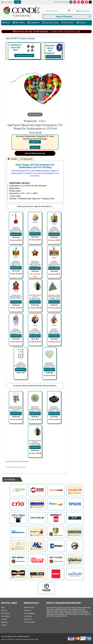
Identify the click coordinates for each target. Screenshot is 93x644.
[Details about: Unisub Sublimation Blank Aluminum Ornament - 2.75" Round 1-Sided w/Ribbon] (16, 234)
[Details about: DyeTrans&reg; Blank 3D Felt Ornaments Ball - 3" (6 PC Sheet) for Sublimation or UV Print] (35, 302)
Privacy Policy (34, 639)
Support (81, 23)
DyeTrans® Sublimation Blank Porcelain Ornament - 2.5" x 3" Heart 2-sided (49, 366)
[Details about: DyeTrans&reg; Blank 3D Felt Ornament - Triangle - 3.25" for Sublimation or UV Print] (54, 302)
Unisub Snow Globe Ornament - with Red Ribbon (16, 297)
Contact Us (27, 610)
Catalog (4, 625)
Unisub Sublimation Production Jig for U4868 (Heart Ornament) (21, 366)
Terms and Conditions (22, 639)
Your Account (5, 613)
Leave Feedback (29, 613)
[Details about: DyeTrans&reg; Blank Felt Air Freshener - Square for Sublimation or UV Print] (16, 414)
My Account (28, 619)
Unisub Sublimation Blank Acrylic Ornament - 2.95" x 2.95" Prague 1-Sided (54, 231)
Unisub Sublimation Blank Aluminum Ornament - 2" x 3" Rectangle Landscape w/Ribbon (54, 266)
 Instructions (27, 159)
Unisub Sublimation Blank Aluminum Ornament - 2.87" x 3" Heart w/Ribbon (35, 333)
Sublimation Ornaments (24, 55)
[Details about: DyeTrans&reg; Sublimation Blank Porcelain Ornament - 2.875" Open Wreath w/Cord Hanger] (35, 414)
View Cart (8, 27)
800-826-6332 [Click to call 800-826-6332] (23, 16)
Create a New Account (61, 31)
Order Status (5, 616)
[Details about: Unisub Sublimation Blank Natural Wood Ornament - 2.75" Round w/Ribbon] (54, 336)
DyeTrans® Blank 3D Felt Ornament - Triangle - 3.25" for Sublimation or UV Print (54, 298)
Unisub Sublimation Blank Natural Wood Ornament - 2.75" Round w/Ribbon (54, 333)
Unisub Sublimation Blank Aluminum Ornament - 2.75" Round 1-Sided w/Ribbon (16, 231)
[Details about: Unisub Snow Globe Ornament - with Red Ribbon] (16, 302)
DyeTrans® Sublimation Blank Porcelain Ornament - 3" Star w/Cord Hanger (35, 265)
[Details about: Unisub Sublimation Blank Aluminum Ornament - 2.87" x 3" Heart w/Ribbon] (35, 336)
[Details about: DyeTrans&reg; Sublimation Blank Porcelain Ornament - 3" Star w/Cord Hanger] (35, 268)
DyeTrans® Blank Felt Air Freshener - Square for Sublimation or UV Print (16, 410)
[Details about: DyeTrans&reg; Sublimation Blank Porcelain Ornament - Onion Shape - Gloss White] (54, 414)
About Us (4, 610)
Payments (4, 622)
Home (6, 23)
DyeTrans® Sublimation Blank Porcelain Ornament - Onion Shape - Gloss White (54, 411)
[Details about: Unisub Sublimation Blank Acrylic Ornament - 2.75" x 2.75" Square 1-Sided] (16, 268)
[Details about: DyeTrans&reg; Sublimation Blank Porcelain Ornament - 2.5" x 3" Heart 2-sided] (49, 370)
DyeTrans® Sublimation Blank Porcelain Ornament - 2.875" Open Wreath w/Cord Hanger (35, 411)
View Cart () (83, 11)
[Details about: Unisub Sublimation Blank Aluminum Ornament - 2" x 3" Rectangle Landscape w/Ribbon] (54, 268)
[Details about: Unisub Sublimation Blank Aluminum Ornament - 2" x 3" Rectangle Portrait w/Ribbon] (16, 336)
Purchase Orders (29, 622)
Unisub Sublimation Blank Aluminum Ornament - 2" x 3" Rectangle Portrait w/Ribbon (16, 333)
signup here (35, 142)
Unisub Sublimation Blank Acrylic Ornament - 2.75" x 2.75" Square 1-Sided (16, 265)
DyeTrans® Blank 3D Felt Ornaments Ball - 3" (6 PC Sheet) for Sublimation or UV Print (35, 299)
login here (35, 147)
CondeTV (4, 619)
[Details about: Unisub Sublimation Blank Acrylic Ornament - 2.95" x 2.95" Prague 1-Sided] (54, 234)
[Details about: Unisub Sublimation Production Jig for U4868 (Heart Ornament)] (21, 370)
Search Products (29, 608)
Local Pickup (28, 616)
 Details (13, 159)
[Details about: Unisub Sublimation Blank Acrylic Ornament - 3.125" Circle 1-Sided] (35, 234)
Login (17, 2)
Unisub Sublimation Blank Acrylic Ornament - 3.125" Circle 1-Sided (35, 230)
